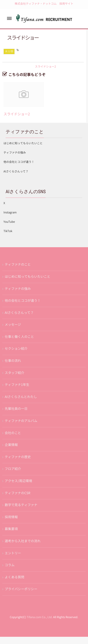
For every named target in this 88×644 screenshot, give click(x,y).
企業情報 (11, 445)
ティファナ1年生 (17, 385)
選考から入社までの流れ (23, 541)
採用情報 (11, 517)
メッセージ (13, 325)
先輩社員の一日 (16, 409)
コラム (10, 565)
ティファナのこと (18, 264)
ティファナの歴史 (18, 457)
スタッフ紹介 (14, 373)
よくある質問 (14, 577)
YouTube (9, 222)
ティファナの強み (15, 153)
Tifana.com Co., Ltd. (40, 617)
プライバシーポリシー (21, 589)
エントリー (13, 553)
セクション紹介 (16, 349)
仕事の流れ (13, 361)
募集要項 (11, 529)
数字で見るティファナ (21, 505)
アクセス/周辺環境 (18, 481)
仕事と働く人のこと (19, 337)
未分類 (9, 51)
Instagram (10, 212)
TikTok (8, 231)
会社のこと (13, 433)
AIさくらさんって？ (16, 171)
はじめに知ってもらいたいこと (23, 143)
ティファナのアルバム (21, 421)
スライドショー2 (17, 114)
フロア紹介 (13, 469)
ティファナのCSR (17, 493)
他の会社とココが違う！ (19, 162)
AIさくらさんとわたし (21, 397)
